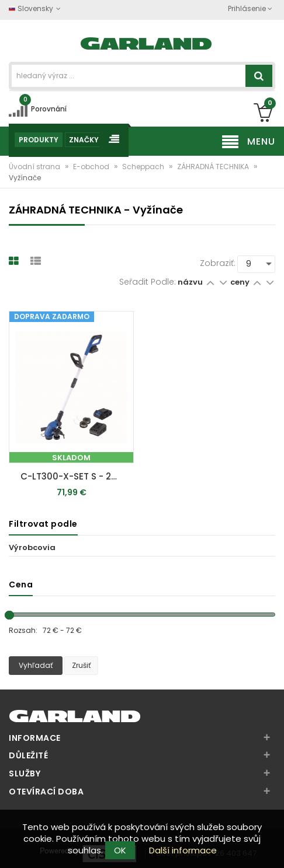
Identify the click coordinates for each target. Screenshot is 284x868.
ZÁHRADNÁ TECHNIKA (214, 167)
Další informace (183, 850)
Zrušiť (81, 665)
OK (120, 850)
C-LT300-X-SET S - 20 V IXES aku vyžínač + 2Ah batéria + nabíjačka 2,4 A (74, 476)
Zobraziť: (218, 263)
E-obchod (92, 167)
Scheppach (144, 167)
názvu (190, 282)
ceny (241, 282)
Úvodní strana (35, 167)
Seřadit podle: (148, 282)
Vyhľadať (36, 665)
